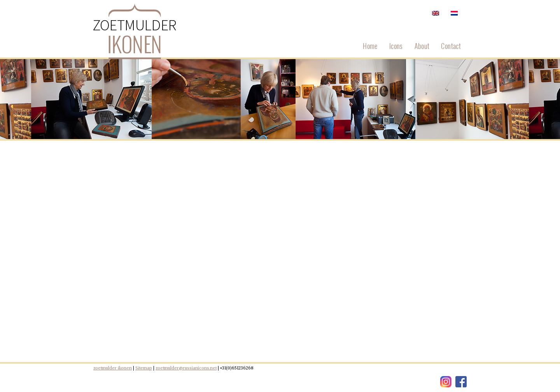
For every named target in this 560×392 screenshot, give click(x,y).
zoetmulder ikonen (113, 368)
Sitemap (144, 368)
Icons (396, 46)
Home (370, 46)
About (422, 46)
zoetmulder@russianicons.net (186, 368)
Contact (451, 46)
